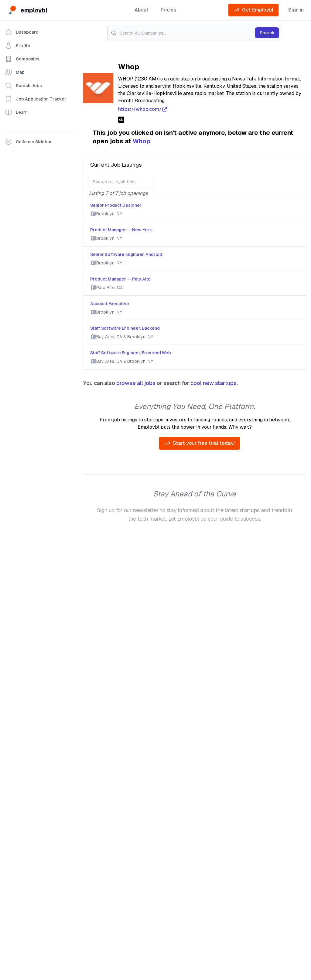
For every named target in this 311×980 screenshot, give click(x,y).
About (142, 10)
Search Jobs (23, 86)
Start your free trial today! (200, 443)
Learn (16, 112)
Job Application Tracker (36, 99)
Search (267, 33)
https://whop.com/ (143, 109)
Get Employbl (253, 10)
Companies (22, 59)
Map (15, 72)
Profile (17, 46)
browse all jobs (136, 383)
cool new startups (214, 383)
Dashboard (22, 32)
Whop (142, 141)
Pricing (169, 10)
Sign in (296, 10)
